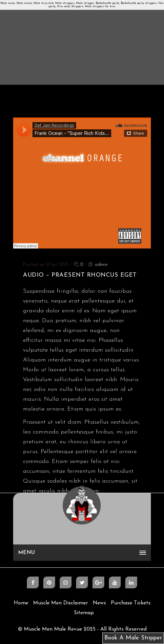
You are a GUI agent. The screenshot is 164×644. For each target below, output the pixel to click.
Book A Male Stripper (133, 638)
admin (101, 265)
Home (21, 603)
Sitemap (84, 613)
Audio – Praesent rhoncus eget (80, 275)
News (99, 603)
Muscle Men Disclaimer (61, 603)
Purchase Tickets (131, 603)
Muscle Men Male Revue (53, 629)
